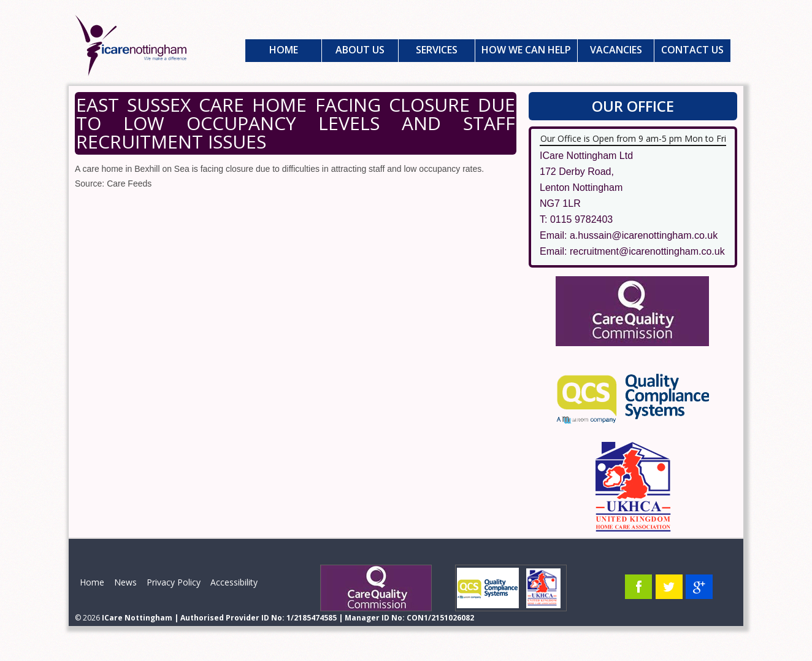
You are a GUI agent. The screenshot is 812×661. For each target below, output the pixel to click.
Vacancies (616, 50)
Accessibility (234, 582)
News (125, 582)
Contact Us (692, 50)
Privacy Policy (174, 582)
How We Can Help (526, 50)
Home (284, 50)
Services (437, 50)
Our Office (633, 106)
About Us (360, 50)
